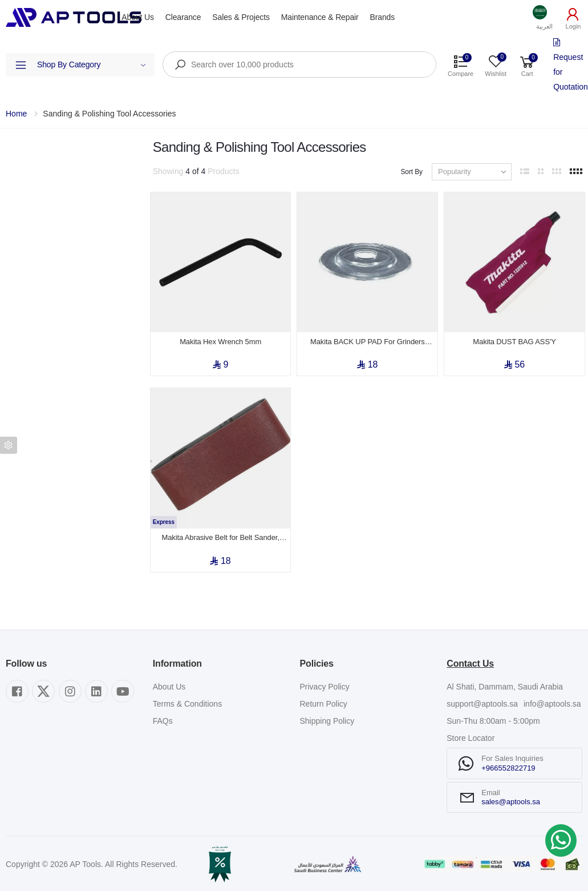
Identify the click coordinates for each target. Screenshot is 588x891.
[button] (544, 17)
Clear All (129, 148)
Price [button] (15, 251)
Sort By (411, 172)
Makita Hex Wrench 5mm (220, 339)
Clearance (183, 17)
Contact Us (470, 658)
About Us (137, 17)
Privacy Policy (325, 682)
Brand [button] (16, 218)
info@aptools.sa (552, 699)
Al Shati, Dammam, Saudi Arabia (505, 682)
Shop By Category (92, 64)
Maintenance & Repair (320, 17)
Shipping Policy (327, 716)
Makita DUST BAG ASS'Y (514, 339)
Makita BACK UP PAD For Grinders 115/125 (368, 339)
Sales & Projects (241, 17)
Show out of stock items (63, 287)
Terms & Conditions (187, 699)
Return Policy (324, 699)
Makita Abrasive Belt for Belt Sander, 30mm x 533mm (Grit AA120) (221, 533)
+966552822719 (508, 762)
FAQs (163, 716)
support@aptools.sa (482, 699)
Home (16, 114)
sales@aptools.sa (511, 797)
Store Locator (471, 733)
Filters (16, 148)
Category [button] (22, 186)
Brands (383, 17)
